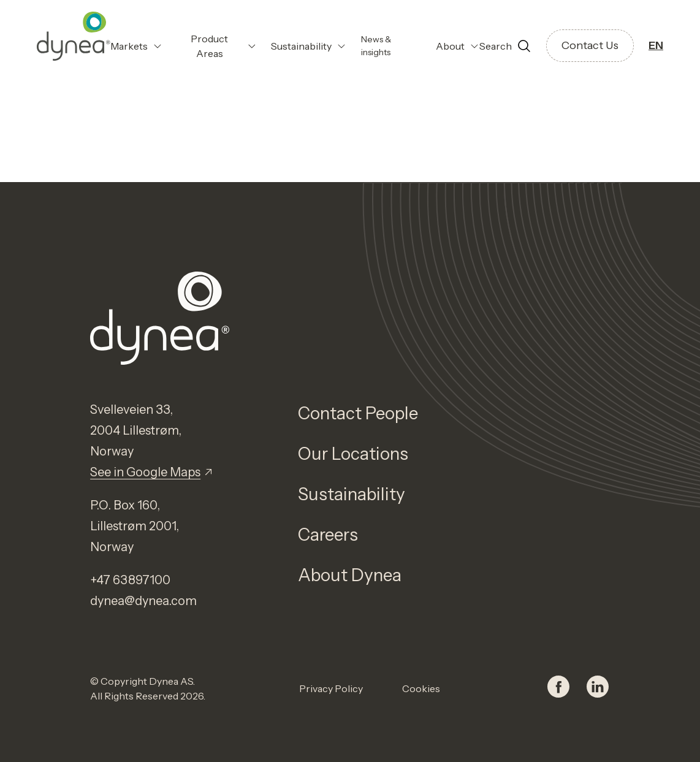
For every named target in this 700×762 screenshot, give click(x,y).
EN (656, 45)
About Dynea (350, 575)
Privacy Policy (331, 688)
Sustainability (352, 494)
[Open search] (505, 46)
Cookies (421, 688)
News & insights (376, 46)
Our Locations (353, 454)
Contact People (358, 413)
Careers (328, 535)
